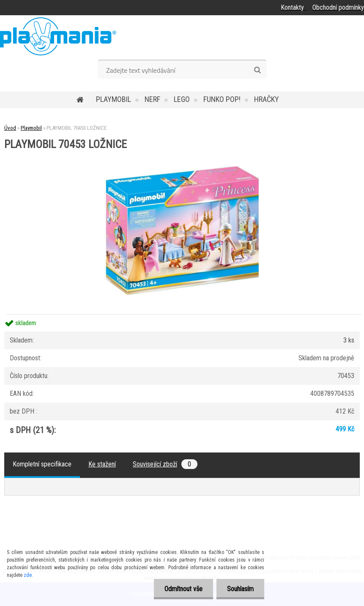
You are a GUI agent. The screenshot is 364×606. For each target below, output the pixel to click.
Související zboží (165, 464)
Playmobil (114, 99)
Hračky (267, 99)
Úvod (10, 128)
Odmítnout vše (183, 589)
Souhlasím (240, 589)
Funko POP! (222, 99)
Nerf (152, 99)
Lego (182, 99)
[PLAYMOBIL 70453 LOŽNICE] (182, 153)
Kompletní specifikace (42, 464)
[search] (257, 70)
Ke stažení (102, 464)
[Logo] (58, 36)
